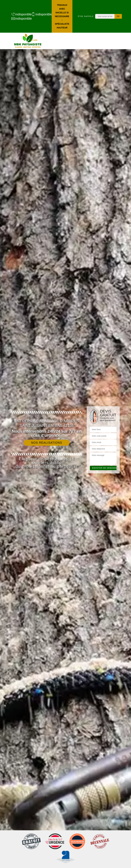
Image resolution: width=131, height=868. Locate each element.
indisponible (20, 14)
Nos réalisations (47, 443)
